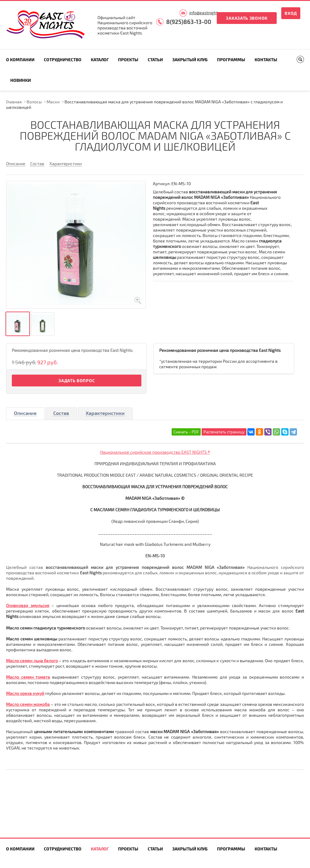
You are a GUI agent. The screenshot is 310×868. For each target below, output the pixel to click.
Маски (53, 102)
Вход (291, 13)
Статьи (155, 60)
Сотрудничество (63, 60)
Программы (231, 60)
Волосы (34, 102)
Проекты (128, 60)
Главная (14, 102)
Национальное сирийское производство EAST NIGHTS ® (155, 452)
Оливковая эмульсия (28, 605)
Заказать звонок (247, 18)
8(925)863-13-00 (189, 22)
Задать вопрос (77, 381)
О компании (20, 60)
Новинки (21, 80)
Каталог (100, 60)
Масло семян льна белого (32, 661)
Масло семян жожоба (28, 704)
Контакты (266, 60)
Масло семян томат (27, 677)
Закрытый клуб (190, 60)
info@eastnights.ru (207, 13)
